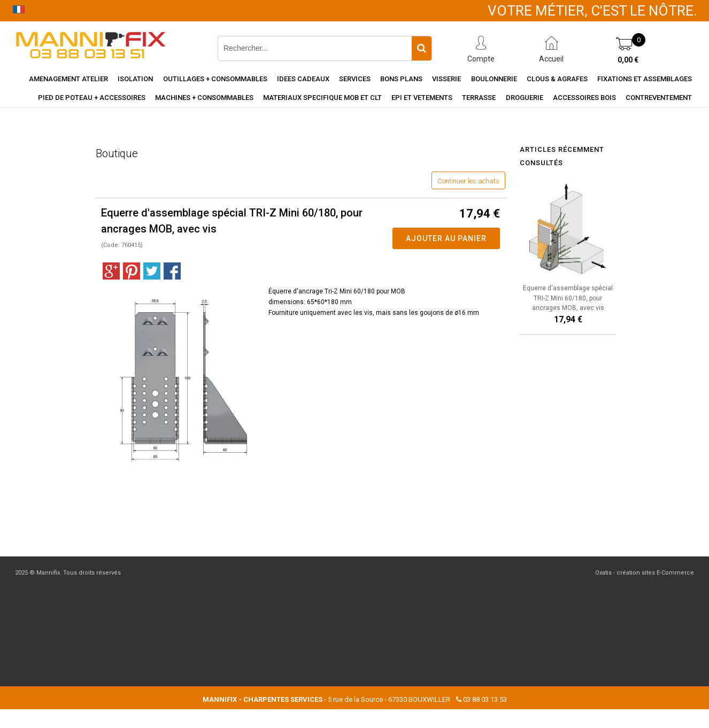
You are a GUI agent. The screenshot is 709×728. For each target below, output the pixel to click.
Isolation (135, 79)
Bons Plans (401, 79)
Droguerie (525, 98)
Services (355, 79)
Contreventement (659, 98)
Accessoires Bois (584, 98)
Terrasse (479, 98)
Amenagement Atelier (68, 79)
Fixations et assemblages (645, 79)
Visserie (446, 79)
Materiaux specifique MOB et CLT (322, 98)
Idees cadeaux (303, 79)
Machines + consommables (204, 98)
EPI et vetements (422, 98)
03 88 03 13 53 (485, 699)
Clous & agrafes (557, 79)
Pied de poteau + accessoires (92, 98)
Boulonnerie (494, 79)
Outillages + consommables (215, 79)
